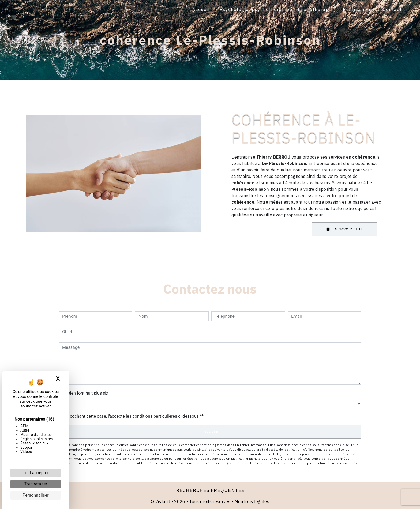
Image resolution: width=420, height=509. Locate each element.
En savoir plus (344, 229)
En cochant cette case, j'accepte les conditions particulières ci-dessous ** (134, 416)
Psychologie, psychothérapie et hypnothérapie (276, 9)
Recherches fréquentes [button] (210, 490)
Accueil (201, 9)
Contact (392, 9)
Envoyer (210, 432)
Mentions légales (251, 501)
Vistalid (163, 501)
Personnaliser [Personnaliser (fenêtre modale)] (36, 495)
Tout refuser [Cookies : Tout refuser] (36, 484)
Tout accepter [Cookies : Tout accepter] (36, 473)
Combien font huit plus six (83, 393)
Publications (358, 9)
